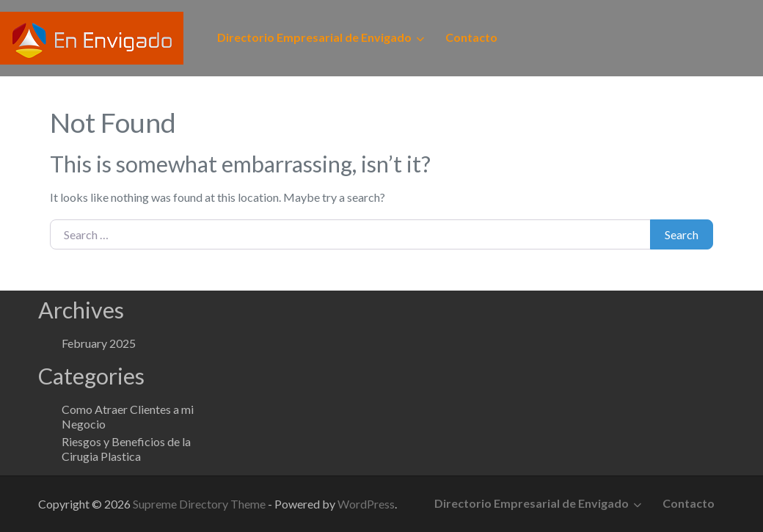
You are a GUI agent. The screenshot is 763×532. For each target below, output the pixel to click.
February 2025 (99, 343)
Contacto (471, 37)
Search (682, 234)
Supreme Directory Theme (200, 504)
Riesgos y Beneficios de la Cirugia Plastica (126, 449)
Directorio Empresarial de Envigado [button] (314, 37)
